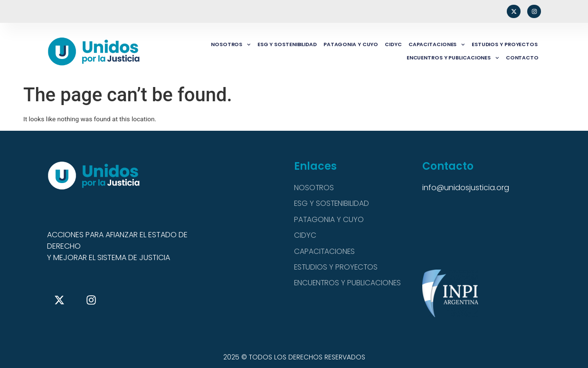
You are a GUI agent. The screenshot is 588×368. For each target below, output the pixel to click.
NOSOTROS (231, 45)
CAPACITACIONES (437, 45)
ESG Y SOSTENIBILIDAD (287, 44)
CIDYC (393, 44)
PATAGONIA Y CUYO (351, 44)
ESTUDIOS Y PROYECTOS (505, 44)
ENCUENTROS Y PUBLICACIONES (453, 58)
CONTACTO (522, 58)
